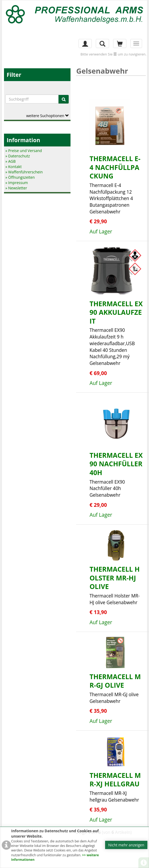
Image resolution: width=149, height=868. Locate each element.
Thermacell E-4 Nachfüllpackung (115, 167)
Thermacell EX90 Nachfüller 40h (116, 464)
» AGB (11, 161)
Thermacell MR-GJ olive (115, 681)
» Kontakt (13, 167)
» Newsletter (16, 188)
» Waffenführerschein (24, 172)
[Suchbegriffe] (32, 99)
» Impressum (17, 183)
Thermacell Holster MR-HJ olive (114, 578)
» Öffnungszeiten (20, 177)
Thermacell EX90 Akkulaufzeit (116, 312)
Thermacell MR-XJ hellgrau (115, 779)
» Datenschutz (18, 156)
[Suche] (64, 99)
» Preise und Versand (24, 151)
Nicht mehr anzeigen (126, 845)
